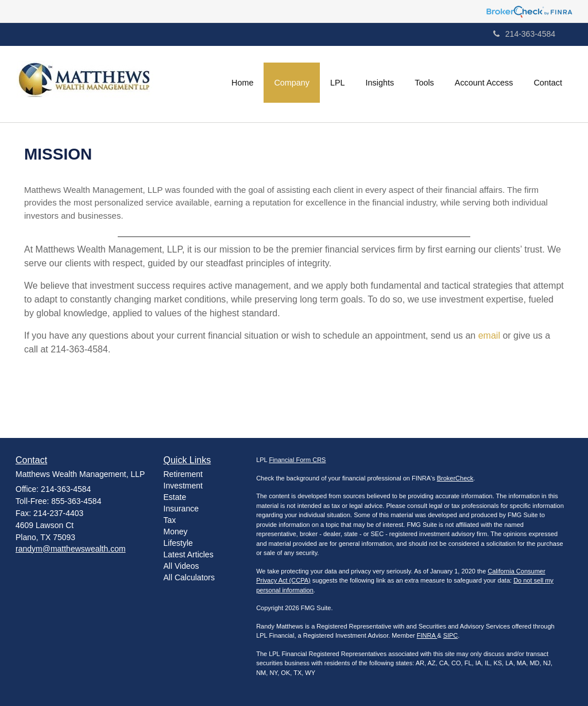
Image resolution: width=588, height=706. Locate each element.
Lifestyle (178, 543)
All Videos (181, 566)
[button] (292, 83)
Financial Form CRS (297, 460)
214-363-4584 (524, 34)
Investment (183, 486)
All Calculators (189, 577)
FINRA (427, 635)
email (491, 335)
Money (176, 532)
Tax (170, 520)
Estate (175, 497)
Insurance (181, 509)
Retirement (183, 474)
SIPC (451, 635)
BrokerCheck (455, 478)
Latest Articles (189, 554)
